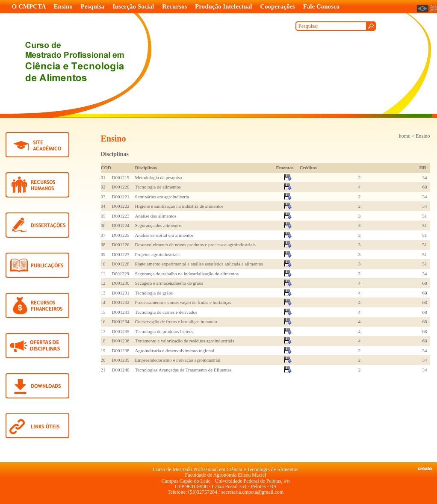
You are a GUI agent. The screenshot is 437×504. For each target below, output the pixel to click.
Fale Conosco (321, 6)
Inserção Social (133, 6)
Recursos (174, 6)
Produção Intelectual (223, 6)
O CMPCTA (29, 6)
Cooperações (278, 6)
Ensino (63, 6)
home (405, 136)
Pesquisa (93, 6)
